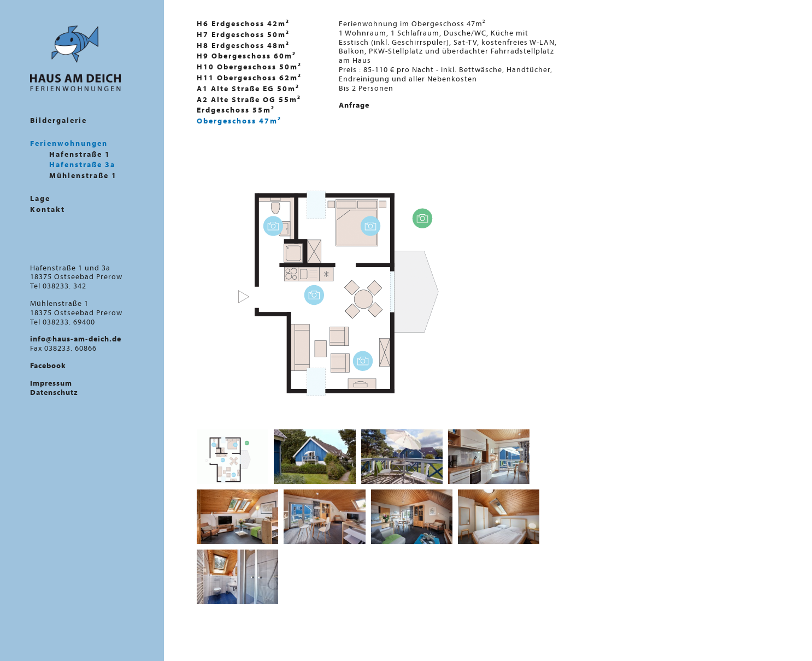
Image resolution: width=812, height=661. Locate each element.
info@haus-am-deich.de (76, 339)
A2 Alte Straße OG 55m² (249, 99)
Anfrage (354, 105)
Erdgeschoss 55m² (236, 110)
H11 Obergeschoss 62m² (249, 78)
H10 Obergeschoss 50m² (249, 67)
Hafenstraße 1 (80, 154)
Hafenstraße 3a (82, 165)
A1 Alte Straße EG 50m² (248, 88)
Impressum (51, 383)
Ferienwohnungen (69, 143)
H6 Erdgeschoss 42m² (243, 23)
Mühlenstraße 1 (83, 176)
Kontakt (48, 209)
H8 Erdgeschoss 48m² (243, 45)
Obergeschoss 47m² (239, 121)
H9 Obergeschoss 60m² (246, 56)
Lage (40, 199)
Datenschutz (54, 392)
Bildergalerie (58, 120)
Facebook (48, 365)
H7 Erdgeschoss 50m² (243, 34)
